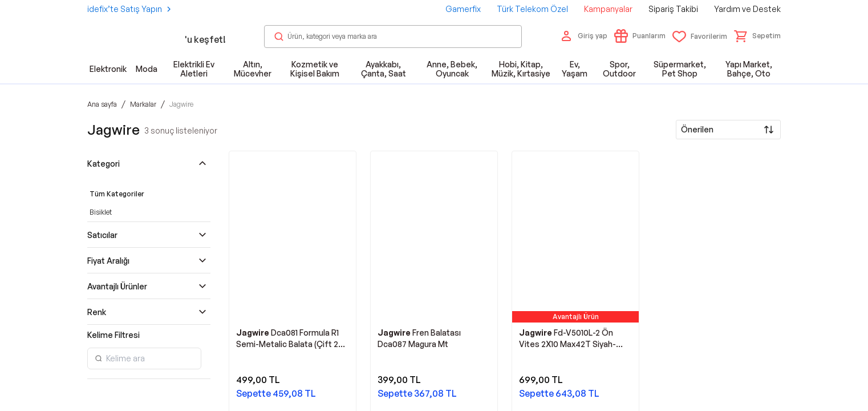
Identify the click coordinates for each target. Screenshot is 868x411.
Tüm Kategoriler (117, 194)
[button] (757, 36)
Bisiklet (101, 212)
